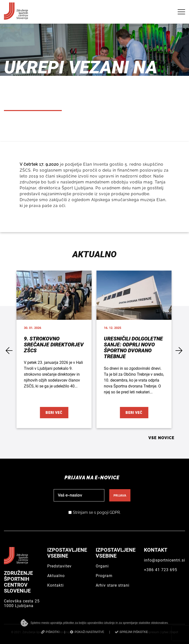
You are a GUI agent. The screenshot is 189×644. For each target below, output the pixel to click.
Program (104, 576)
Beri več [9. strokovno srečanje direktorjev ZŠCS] (54, 413)
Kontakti (55, 585)
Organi (102, 566)
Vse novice (161, 438)
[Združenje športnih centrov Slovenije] (16, 17)
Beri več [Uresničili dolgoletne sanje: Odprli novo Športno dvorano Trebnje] (134, 413)
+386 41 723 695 (161, 570)
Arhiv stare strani (113, 585)
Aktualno (56, 576)
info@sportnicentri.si (165, 560)
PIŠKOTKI (50, 632)
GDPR (115, 512)
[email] (79, 495)
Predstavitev (59, 566)
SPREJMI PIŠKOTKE (131, 632)
